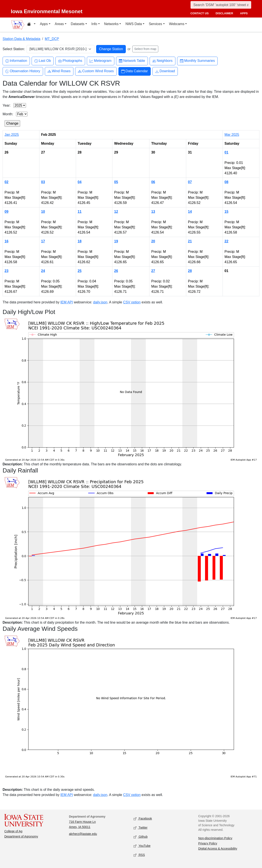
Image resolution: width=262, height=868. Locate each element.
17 (43, 241)
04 (80, 182)
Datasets (78, 24)
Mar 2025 (232, 135)
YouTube (142, 846)
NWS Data (134, 24)
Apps (44, 24)
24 (43, 271)
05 (116, 182)
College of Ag (13, 831)
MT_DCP (52, 39)
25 (80, 271)
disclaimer (224, 13)
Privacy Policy (208, 843)
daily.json (100, 302)
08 (226, 182)
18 (80, 241)
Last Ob (43, 61)
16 (6, 241)
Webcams (177, 24)
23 (6, 271)
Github (141, 837)
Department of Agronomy (21, 836)
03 (43, 182)
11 (80, 212)
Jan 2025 (12, 135)
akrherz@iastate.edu (83, 834)
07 (190, 182)
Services (155, 24)
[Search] (221, 5)
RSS (139, 855)
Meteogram (101, 61)
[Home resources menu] (31, 25)
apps (244, 13)
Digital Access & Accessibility (218, 849)
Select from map (145, 49)
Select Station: (14, 49)
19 (116, 241)
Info (94, 24)
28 (190, 271)
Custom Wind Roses (96, 71)
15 (226, 212)
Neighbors (163, 61)
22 (226, 241)
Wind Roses (59, 71)
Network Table (132, 61)
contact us (199, 13)
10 (43, 212)
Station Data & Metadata (21, 39)
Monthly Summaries (197, 61)
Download (165, 71)
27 (153, 271)
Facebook (143, 819)
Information (16, 61)
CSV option (132, 302)
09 (6, 212)
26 (116, 271)
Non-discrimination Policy (215, 838)
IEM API (67, 302)
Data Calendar (135, 71)
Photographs (70, 61)
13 (153, 212)
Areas (59, 24)
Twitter (141, 828)
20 (153, 241)
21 (190, 241)
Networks (111, 24)
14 (190, 212)
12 (116, 212)
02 (6, 182)
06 (153, 182)
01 (226, 152)
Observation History (23, 71)
